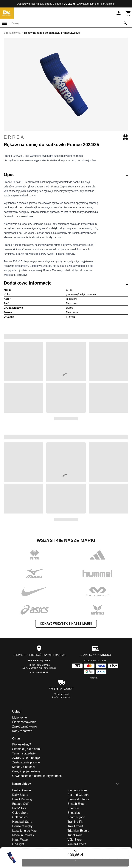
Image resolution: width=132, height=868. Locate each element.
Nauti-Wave (20, 840)
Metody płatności (24, 767)
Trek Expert (75, 826)
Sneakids (74, 813)
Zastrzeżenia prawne (26, 762)
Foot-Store (19, 808)
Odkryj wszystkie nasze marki (66, 624)
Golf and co (20, 817)
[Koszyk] (128, 13)
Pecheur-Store (77, 790)
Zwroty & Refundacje (26, 758)
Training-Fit (75, 822)
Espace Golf (20, 804)
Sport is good (76, 817)
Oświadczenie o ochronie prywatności (37, 776)
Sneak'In (73, 808)
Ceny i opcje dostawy (26, 771)
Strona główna (12, 33)
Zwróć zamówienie (61, 697)
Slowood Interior (78, 799)
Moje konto (20, 718)
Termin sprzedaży (24, 753)
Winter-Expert (77, 844)
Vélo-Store (75, 840)
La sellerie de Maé (25, 831)
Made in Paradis (23, 835)
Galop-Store (20, 813)
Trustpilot (93, 678)
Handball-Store (22, 822)
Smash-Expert (77, 804)
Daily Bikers (20, 795)
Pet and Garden (78, 795)
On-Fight (18, 844)
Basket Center (22, 790)
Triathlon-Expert (78, 831)
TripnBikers (75, 835)
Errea (66, 137)
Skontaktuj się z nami (39, 661)
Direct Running (22, 799)
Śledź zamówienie (24, 722)
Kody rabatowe (22, 731)
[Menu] (4, 23)
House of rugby (22, 826)
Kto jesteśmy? (22, 744)
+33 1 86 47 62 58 (39, 673)
